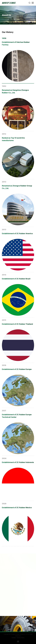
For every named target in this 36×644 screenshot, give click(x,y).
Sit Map (14, 638)
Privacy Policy (21, 638)
